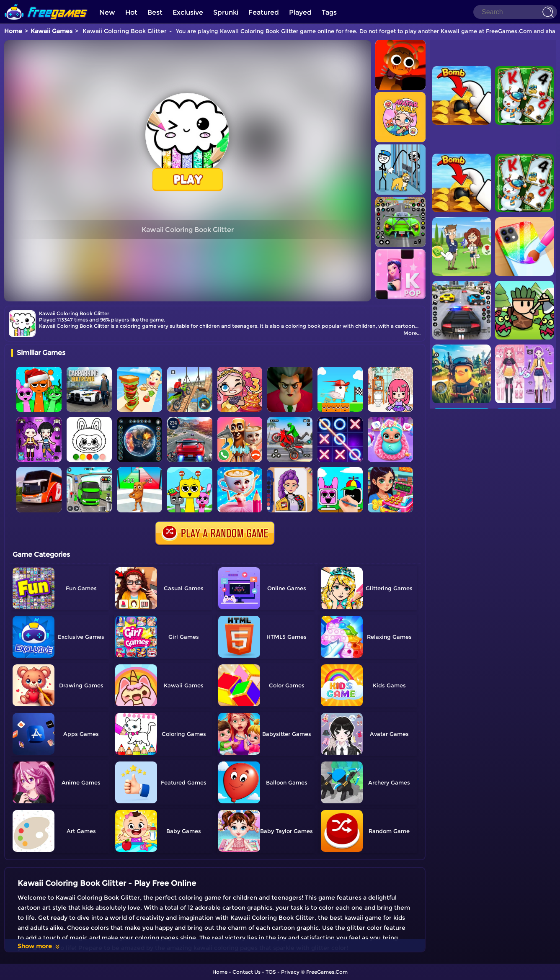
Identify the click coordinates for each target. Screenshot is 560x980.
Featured (264, 12)
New (107, 12)
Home (13, 31)
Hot (131, 12)
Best (155, 12)
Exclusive (188, 12)
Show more (39, 946)
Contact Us (246, 972)
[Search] (515, 12)
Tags (329, 12)
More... (412, 333)
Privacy (290, 972)
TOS (271, 972)
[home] (46, 3)
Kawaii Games (52, 31)
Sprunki (226, 12)
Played (300, 12)
